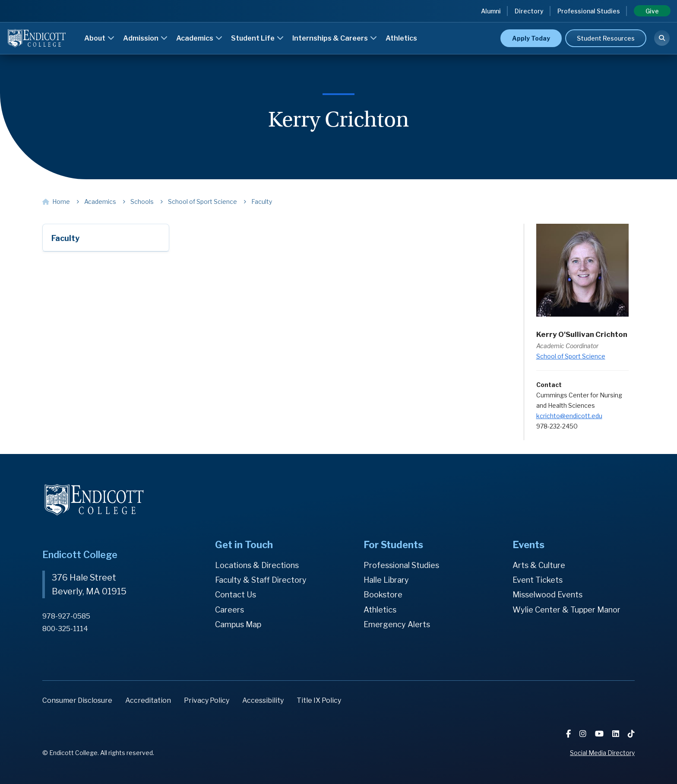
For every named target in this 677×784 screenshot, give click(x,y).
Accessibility (263, 700)
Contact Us (236, 595)
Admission (145, 38)
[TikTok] (631, 734)
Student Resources (606, 38)
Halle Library (386, 580)
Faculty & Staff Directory (261, 580)
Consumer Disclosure (77, 700)
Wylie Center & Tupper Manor (566, 610)
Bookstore (383, 595)
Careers (229, 610)
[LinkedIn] (617, 734)
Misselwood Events (547, 595)
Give (652, 11)
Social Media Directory (602, 753)
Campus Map (238, 624)
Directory (529, 11)
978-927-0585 (66, 616)
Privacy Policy (207, 700)
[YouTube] (600, 734)
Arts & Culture (539, 565)
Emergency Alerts (397, 624)
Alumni (491, 11)
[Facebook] (569, 734)
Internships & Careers (335, 38)
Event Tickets (538, 580)
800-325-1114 (65, 629)
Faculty (65, 238)
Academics (199, 38)
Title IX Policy (319, 700)
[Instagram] (584, 734)
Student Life (257, 38)
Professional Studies (589, 11)
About (99, 38)
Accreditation (148, 700)
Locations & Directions (257, 565)
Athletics (401, 38)
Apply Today (531, 38)
